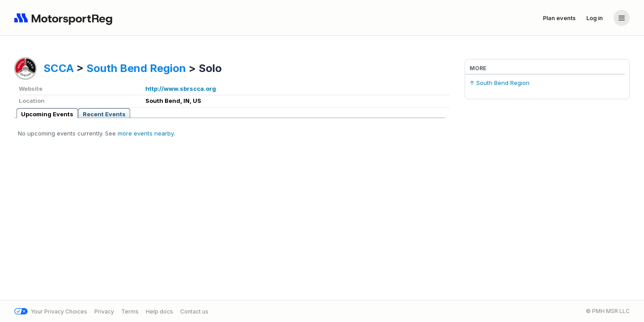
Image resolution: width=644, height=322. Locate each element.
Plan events (559, 18)
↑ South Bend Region (500, 83)
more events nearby (146, 133)
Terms (130, 311)
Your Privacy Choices (51, 311)
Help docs (159, 311)
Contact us (194, 311)
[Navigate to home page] (65, 18)
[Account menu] (622, 18)
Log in (595, 18)
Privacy (104, 311)
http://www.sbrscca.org (181, 89)
